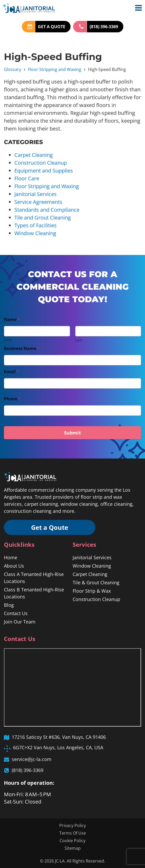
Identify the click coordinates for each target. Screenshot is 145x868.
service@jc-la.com (32, 759)
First (8, 340)
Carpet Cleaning (34, 155)
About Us (14, 566)
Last (79, 340)
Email (11, 372)
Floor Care (27, 178)
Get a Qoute (50, 527)
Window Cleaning (35, 233)
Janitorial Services (36, 194)
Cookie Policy (72, 841)
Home (11, 557)
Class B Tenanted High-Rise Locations (34, 593)
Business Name (22, 349)
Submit (72, 433)
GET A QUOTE (52, 27)
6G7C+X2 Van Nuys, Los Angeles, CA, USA (58, 747)
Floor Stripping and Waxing (55, 69)
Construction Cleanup (41, 163)
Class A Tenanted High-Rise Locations (34, 578)
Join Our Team (20, 622)
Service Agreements (38, 202)
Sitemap (73, 848)
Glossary (13, 69)
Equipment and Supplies (44, 171)
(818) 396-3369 (104, 27)
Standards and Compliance (47, 210)
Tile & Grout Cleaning (96, 582)
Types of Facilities (36, 225)
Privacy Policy (73, 825)
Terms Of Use (73, 833)
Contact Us (16, 613)
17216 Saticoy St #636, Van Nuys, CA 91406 (59, 737)
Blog (9, 605)
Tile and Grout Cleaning (43, 218)
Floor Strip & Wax (92, 591)
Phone (12, 399)
